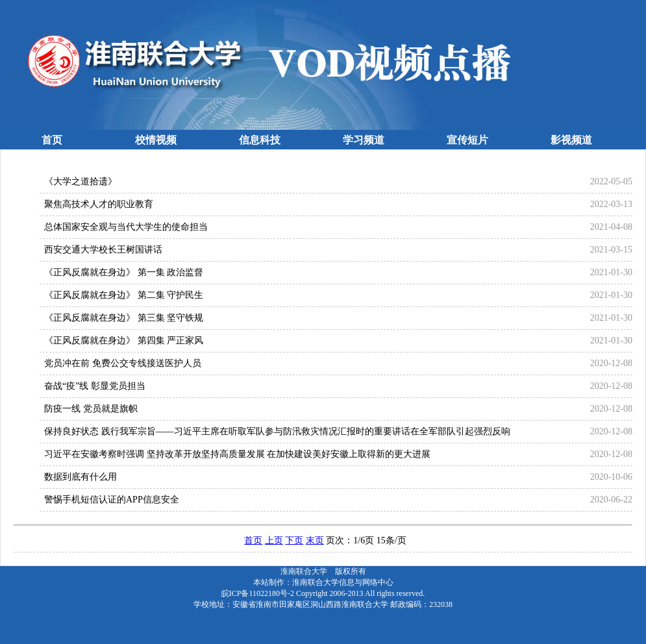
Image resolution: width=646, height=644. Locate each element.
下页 (294, 540)
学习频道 (364, 140)
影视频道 (571, 140)
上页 (274, 540)
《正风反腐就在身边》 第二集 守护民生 (124, 295)
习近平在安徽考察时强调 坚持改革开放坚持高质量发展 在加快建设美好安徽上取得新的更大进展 (237, 454)
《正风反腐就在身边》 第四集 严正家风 (124, 341)
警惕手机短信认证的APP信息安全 (112, 500)
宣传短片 (467, 140)
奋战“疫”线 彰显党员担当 (95, 386)
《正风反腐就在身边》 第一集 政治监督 (124, 272)
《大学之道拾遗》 (81, 181)
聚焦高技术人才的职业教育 (99, 204)
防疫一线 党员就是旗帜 (91, 409)
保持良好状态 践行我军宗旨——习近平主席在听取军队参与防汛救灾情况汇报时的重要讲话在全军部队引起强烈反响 (277, 431)
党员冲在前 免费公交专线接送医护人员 (123, 363)
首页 (52, 140)
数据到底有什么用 (81, 477)
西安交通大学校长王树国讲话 (103, 250)
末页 (315, 540)
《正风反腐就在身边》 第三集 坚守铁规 (124, 318)
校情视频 (156, 140)
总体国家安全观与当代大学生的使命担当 (126, 227)
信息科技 (260, 140)
